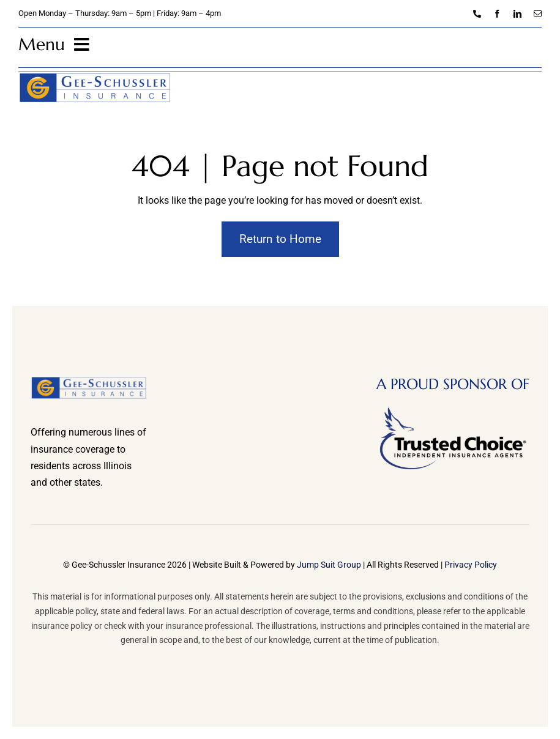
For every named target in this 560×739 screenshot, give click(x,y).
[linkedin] (517, 14)
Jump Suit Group (329, 565)
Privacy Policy (471, 565)
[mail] (538, 14)
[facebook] (497, 14)
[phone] (477, 14)
